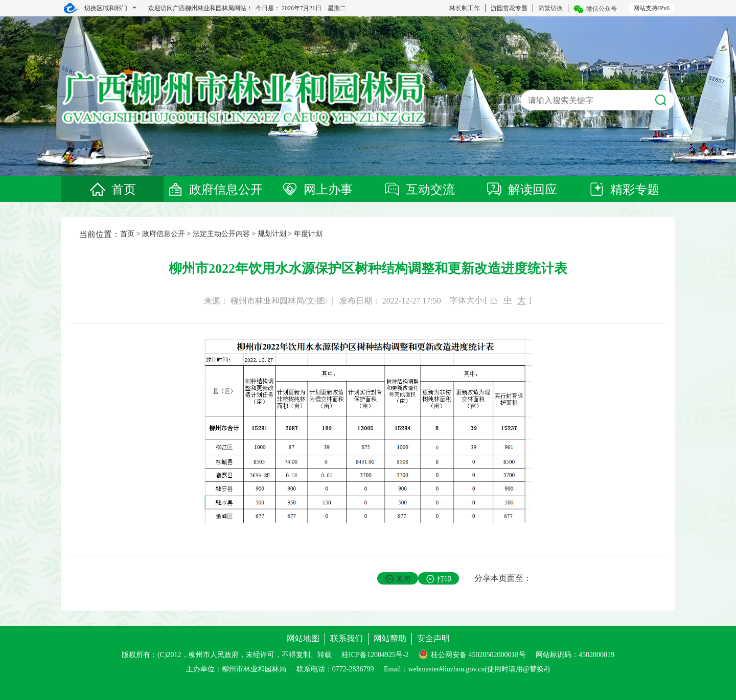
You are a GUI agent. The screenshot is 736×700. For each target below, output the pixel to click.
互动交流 (419, 190)
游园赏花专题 (509, 8)
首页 (112, 190)
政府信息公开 (215, 190)
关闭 (398, 579)
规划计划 (272, 234)
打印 (439, 579)
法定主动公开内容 (221, 234)
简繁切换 (550, 8)
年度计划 (308, 234)
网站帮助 (390, 638)
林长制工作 (465, 8)
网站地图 (303, 638)
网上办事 (317, 190)
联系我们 (347, 638)
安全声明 (433, 638)
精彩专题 (624, 190)
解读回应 (521, 190)
